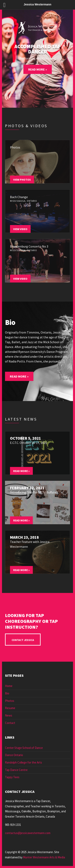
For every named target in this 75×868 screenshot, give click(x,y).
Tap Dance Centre (16, 770)
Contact (10, 723)
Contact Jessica (23, 640)
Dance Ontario (14, 755)
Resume (10, 708)
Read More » (38, 69)
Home (9, 686)
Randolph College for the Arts (23, 762)
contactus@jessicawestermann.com (28, 833)
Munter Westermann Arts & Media (44, 857)
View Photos (22, 180)
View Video (20, 229)
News (9, 715)
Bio (7, 693)
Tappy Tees (12, 777)
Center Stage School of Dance (24, 748)
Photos (10, 701)
